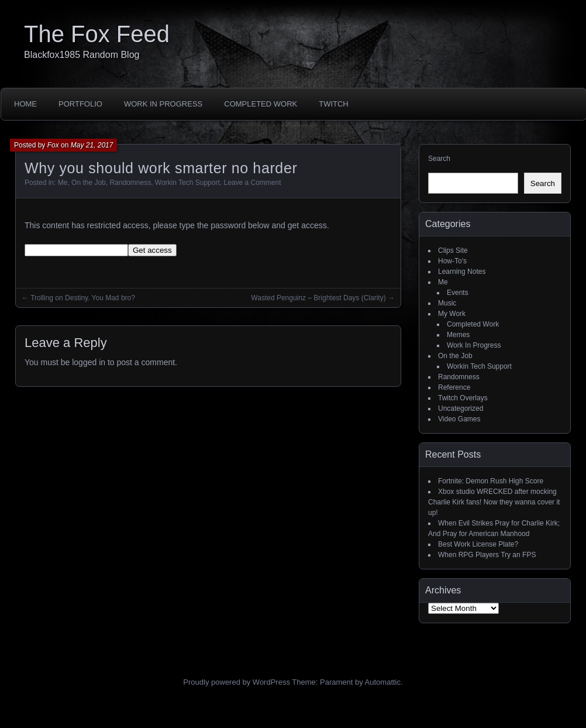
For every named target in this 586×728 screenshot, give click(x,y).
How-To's (452, 261)
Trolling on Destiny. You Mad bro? (83, 298)
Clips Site (453, 250)
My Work (452, 314)
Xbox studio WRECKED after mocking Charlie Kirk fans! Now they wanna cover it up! (494, 502)
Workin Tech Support (187, 183)
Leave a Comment (252, 183)
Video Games (459, 419)
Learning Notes (462, 272)
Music (447, 303)
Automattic (383, 682)
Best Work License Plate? (478, 544)
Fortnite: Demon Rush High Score (491, 481)
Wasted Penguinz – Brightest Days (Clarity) (318, 298)
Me (63, 183)
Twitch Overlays (463, 398)
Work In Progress (163, 104)
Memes (458, 335)
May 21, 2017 (92, 145)
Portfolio (80, 104)
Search (439, 159)
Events (458, 293)
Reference (454, 387)
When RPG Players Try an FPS (487, 555)
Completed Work (261, 104)
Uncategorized (461, 408)
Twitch (334, 104)
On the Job (89, 183)
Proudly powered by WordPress (237, 682)
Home (25, 104)
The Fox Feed (97, 34)
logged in (89, 362)
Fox (53, 145)
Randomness (130, 183)
